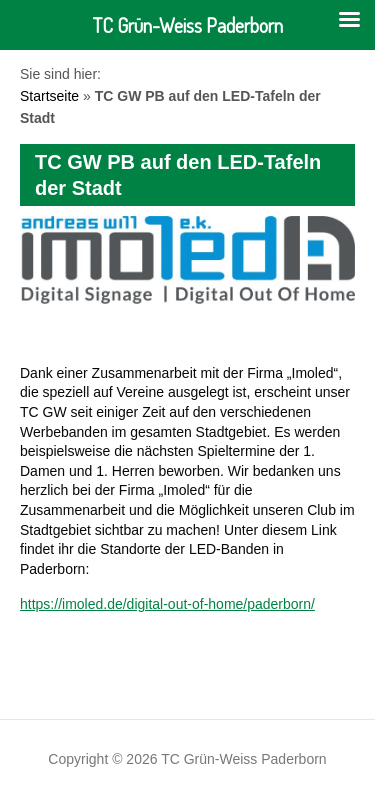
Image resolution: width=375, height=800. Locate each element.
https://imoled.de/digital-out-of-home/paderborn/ (167, 604)
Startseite (49, 96)
